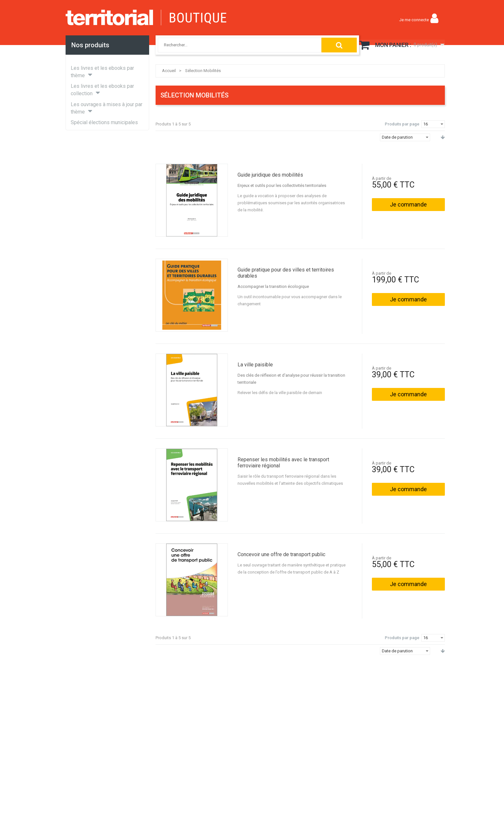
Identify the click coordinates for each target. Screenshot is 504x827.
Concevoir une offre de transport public (281, 554)
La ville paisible (255, 365)
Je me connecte (414, 20)
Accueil (169, 71)
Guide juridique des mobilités (270, 175)
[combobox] (232, 45)
